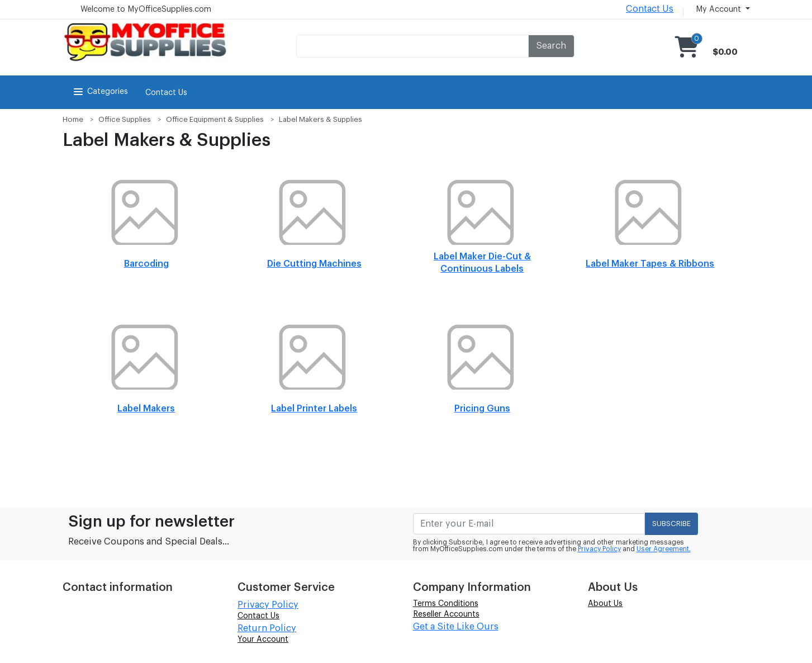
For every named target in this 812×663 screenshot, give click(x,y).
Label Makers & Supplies (320, 119)
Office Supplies (125, 119)
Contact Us (650, 9)
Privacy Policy (599, 549)
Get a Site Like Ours (456, 627)
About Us (605, 604)
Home (73, 119)
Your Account (263, 640)
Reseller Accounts (446, 614)
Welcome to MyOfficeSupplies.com (146, 10)
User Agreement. (664, 549)
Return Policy (267, 628)
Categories (100, 92)
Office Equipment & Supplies (215, 119)
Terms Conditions (446, 604)
